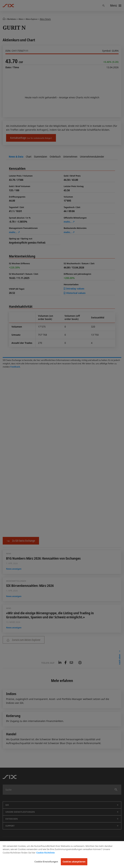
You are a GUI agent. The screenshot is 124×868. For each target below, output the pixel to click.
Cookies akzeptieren (74, 862)
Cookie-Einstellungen (46, 862)
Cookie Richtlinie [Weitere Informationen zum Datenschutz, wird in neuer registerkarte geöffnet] (46, 853)
